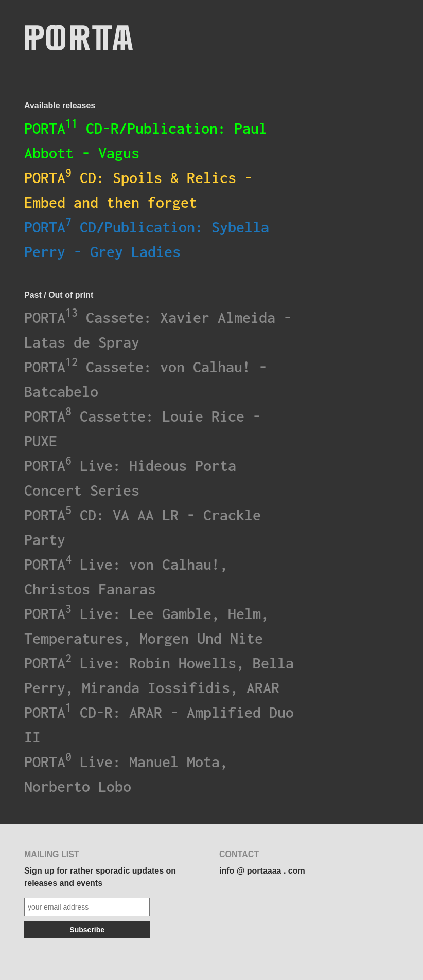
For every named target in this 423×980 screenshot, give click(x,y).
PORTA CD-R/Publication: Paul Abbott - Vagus (146, 139)
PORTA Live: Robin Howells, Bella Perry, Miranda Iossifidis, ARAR (159, 674)
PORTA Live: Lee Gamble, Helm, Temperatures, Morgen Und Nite (147, 624)
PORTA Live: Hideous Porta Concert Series (130, 476)
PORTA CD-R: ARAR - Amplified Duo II (159, 723)
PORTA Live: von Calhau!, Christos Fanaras (126, 575)
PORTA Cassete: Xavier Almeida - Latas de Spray (158, 328)
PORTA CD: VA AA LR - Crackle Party (143, 526)
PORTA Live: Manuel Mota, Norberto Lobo (126, 773)
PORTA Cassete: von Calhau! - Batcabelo (146, 378)
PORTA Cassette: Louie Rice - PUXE (143, 427)
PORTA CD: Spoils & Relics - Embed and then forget (138, 188)
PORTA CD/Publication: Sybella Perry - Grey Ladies (147, 238)
